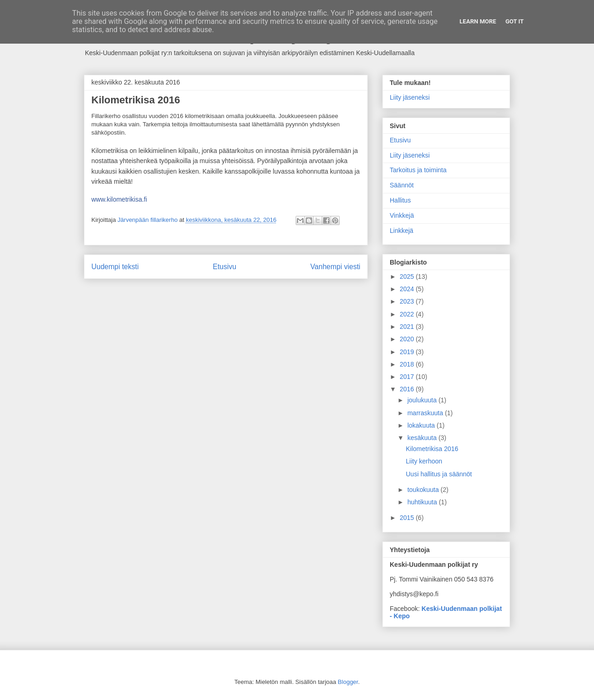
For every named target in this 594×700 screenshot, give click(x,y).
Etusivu (225, 267)
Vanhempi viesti (335, 267)
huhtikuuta (423, 502)
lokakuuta (422, 425)
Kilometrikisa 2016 (432, 449)
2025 (408, 277)
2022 (408, 314)
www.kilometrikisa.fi (119, 199)
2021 (408, 327)
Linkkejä (401, 231)
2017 (408, 377)
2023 (408, 301)
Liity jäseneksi (410, 97)
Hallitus (400, 200)
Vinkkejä (402, 215)
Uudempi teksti (115, 267)
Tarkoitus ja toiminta (418, 170)
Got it (515, 21)
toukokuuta (424, 490)
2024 (408, 289)
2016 (408, 389)
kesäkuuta (423, 438)
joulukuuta (423, 400)
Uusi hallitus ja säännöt (439, 474)
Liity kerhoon (424, 461)
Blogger (348, 682)
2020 (408, 339)
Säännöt (402, 185)
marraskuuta (426, 413)
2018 (408, 364)
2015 (408, 518)
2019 (408, 352)
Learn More (478, 21)
